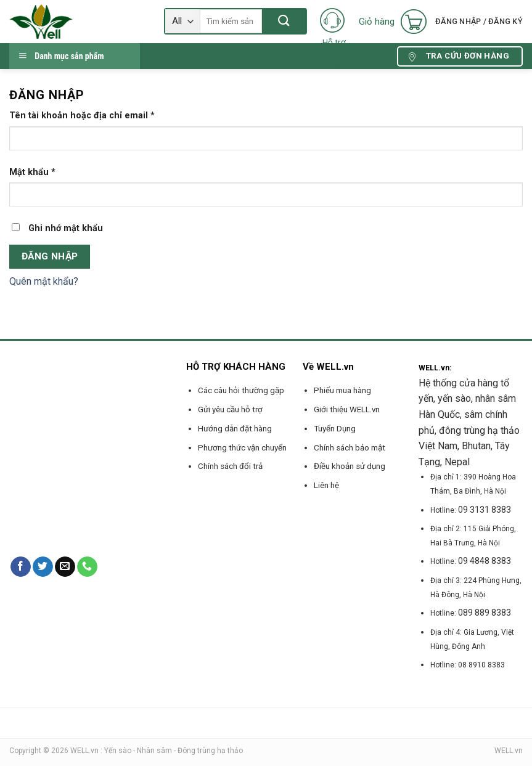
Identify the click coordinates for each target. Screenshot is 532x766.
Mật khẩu (32, 172)
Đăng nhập (50, 256)
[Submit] (284, 21)
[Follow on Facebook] (21, 567)
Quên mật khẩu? (44, 281)
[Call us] (87, 567)
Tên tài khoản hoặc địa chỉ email (82, 116)
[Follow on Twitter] (43, 567)
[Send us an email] (65, 567)
